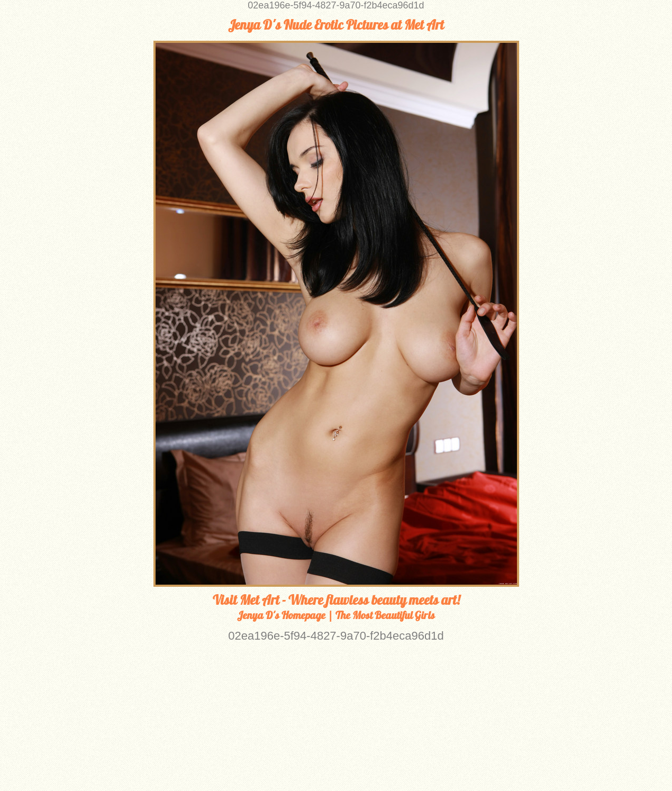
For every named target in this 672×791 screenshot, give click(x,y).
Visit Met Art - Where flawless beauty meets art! (336, 600)
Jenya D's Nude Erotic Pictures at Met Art (336, 25)
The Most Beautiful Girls (385, 615)
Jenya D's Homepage (281, 615)
